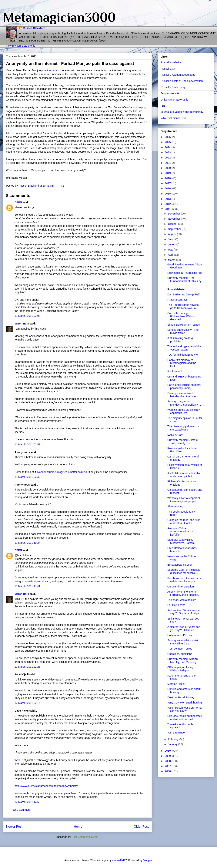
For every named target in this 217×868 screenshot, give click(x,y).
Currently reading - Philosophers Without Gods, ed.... (181, 316)
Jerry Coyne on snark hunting (185, 703)
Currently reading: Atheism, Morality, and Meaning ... (183, 661)
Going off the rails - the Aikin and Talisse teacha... (184, 522)
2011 (168, 209)
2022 (168, 158)
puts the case (49, 70)
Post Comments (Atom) (85, 837)
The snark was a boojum (182, 600)
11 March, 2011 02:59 (27, 444)
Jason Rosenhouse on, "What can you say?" (185, 709)
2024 (168, 147)
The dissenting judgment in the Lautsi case (183, 428)
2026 (168, 137)
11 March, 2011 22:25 (27, 667)
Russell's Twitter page (174, 87)
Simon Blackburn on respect (184, 325)
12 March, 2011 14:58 (27, 802)
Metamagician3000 (59, 17)
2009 (168, 756)
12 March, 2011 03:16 (27, 703)
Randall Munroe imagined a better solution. (63, 472)
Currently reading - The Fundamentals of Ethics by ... (184, 281)
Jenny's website (170, 93)
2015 (168, 194)
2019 (168, 173)
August (172, 234)
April (171, 255)
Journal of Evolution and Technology (182, 112)
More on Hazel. (176, 684)
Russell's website (171, 62)
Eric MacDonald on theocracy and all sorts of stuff (185, 718)
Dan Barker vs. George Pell (183, 294)
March (172, 260)
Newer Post (14, 827)
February (174, 739)
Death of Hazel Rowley (181, 697)
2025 (168, 142)
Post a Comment (21, 810)
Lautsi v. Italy (175, 435)
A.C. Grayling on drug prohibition (180, 340)
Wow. (18, 760)
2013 (168, 199)
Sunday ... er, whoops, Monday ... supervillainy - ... (185, 403)
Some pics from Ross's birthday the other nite (182, 395)
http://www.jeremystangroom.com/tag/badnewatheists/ (46, 786)
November (174, 219)
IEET (164, 106)
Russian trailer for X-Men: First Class (182, 450)
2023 (168, 152)
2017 (168, 183)
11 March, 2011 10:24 (27, 543)
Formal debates (177, 289)
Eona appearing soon (180, 565)
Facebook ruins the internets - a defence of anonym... (185, 580)
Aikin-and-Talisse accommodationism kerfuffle (180, 531)
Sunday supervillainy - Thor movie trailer (183, 331)
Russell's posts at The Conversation (182, 81)
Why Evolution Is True (174, 118)
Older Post (141, 827)
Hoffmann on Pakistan (180, 635)
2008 (168, 761)
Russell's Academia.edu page (178, 75)
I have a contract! (177, 300)
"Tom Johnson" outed (180, 649)
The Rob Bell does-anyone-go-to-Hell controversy (183, 306)
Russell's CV (168, 69)
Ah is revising (175, 506)
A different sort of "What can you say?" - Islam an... (184, 629)
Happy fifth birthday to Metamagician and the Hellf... (182, 363)
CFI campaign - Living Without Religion (180, 669)
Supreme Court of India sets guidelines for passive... (184, 571)
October (173, 224)
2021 (168, 163)
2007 (168, 766)
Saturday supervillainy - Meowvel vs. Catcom (181, 541)
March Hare (22, 324)
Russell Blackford (34, 28)
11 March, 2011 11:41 (27, 586)
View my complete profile (20, 46)
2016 (168, 188)
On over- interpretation (181, 587)
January (173, 744)
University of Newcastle (175, 100)
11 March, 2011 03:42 (27, 477)
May (171, 250)
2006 (168, 771)
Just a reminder (176, 733)
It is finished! (175, 371)
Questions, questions (180, 654)
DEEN (18, 202)
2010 (168, 751)
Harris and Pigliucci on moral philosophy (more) (184, 386)
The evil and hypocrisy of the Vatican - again (184, 348)
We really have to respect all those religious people (184, 500)
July (171, 239)
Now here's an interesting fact (185, 273)
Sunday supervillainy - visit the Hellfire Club (183, 642)
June (171, 244)
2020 (168, 168)
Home (78, 827)
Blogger (147, 860)
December (174, 214)
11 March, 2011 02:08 (27, 316)
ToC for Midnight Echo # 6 (183, 355)
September (175, 229)
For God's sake (176, 605)
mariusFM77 (119, 860)
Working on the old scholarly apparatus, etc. (184, 411)
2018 (168, 178)
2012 (168, 204)
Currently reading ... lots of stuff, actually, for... (183, 442)
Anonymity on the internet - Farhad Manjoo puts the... (184, 593)
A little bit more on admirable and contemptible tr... (184, 475)
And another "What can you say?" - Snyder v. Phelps (184, 612)
